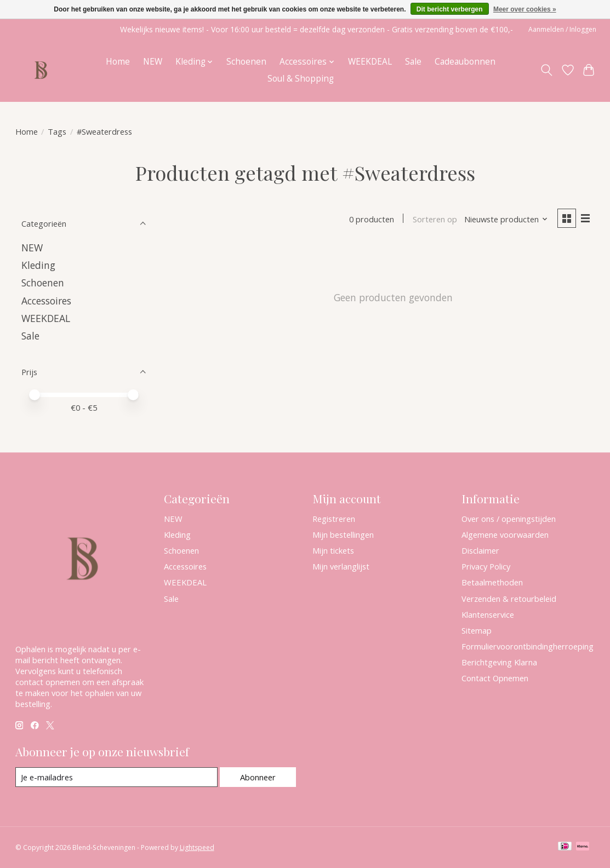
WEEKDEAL (370, 62)
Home (118, 62)
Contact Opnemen (495, 678)
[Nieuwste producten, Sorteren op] (506, 219)
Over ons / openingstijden (509, 519)
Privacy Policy (486, 566)
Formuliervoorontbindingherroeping (528, 646)
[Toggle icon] (546, 70)
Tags (57, 131)
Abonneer (258, 777)
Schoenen (246, 62)
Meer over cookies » (525, 9)
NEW (153, 62)
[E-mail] (116, 777)
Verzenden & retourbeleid (509, 599)
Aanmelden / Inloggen (562, 29)
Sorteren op (435, 219)
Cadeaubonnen (465, 62)
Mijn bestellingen (343, 534)
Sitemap (477, 630)
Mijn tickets (333, 550)
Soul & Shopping (301, 79)
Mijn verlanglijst (341, 566)
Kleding (38, 265)
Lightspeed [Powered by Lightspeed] (197, 847)
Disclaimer (480, 550)
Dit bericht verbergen (450, 9)
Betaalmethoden (492, 582)
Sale (413, 62)
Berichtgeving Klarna (499, 662)
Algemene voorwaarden (505, 534)
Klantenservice (488, 614)
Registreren (334, 519)
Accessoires (46, 301)
